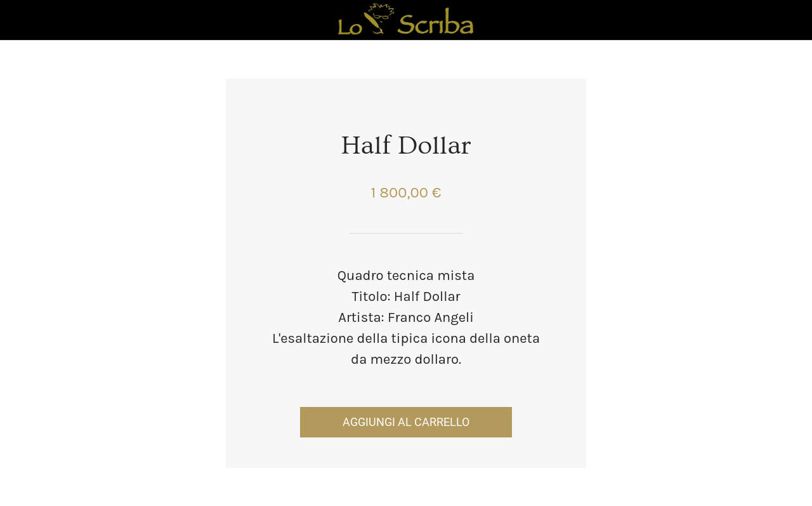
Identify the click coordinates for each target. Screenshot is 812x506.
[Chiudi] (20, 20)
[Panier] (779, 20)
